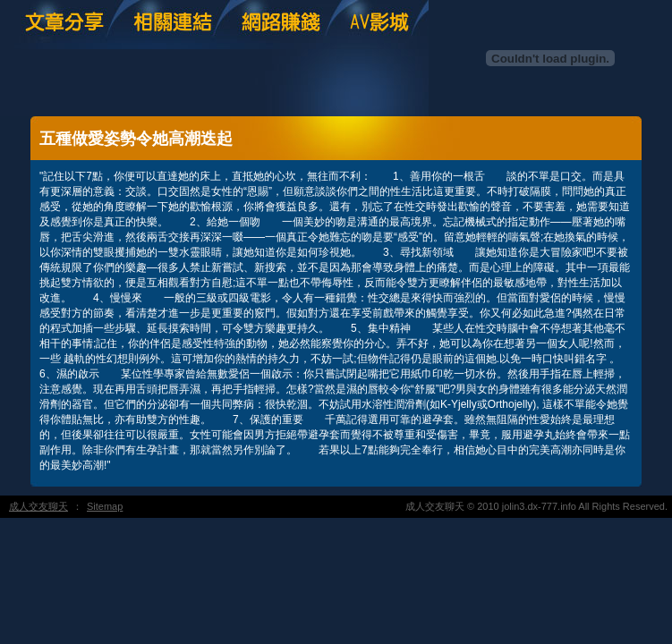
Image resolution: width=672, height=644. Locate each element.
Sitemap (105, 506)
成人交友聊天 (38, 506)
